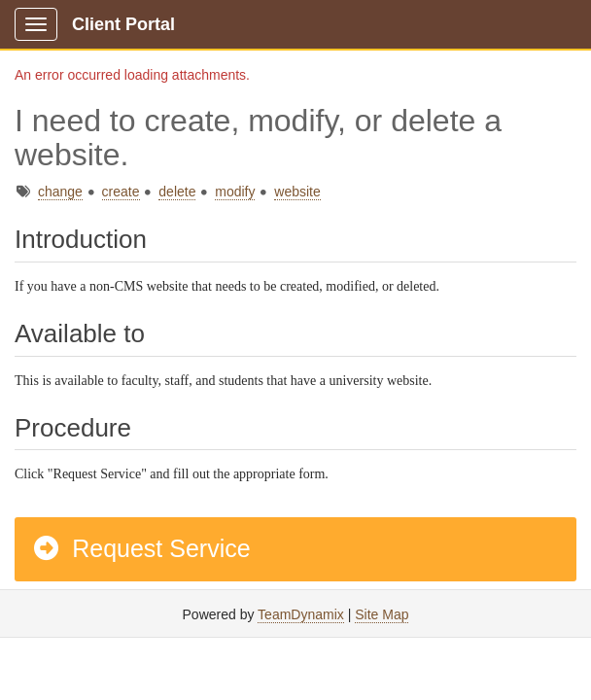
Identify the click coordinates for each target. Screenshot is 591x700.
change (60, 192)
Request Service (141, 548)
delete (177, 192)
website (297, 192)
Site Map (382, 614)
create (121, 192)
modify (235, 192)
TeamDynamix (301, 614)
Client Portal (123, 24)
